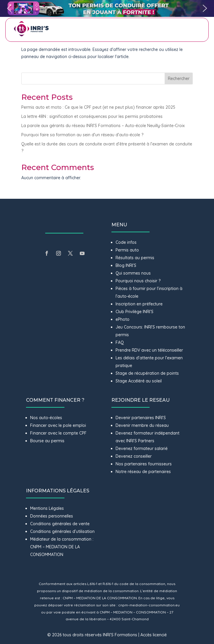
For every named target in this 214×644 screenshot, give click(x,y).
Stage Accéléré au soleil (139, 381)
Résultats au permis (135, 258)
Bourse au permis (47, 441)
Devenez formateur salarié (142, 448)
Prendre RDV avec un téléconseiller (149, 350)
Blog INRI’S (126, 265)
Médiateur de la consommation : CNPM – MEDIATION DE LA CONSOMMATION (62, 547)
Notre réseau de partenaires (143, 472)
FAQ (120, 342)
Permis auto (127, 250)
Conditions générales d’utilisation (62, 531)
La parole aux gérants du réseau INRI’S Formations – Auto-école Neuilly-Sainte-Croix (103, 126)
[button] (107, 8)
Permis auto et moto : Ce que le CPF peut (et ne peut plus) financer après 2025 (98, 107)
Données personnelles (52, 516)
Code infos (126, 242)
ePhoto (123, 319)
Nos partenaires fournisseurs (144, 464)
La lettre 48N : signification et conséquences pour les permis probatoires (93, 116)
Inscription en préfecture (139, 304)
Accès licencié (154, 635)
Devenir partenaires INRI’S (141, 418)
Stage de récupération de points (147, 373)
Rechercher (179, 79)
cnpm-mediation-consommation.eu (149, 605)
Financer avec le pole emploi (58, 425)
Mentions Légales (47, 508)
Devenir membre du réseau (142, 425)
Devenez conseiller (134, 456)
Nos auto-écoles (46, 418)
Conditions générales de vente (60, 524)
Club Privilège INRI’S (134, 312)
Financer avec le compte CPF (58, 433)
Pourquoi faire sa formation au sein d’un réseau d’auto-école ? (82, 135)
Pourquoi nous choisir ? (139, 281)
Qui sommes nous (133, 273)
